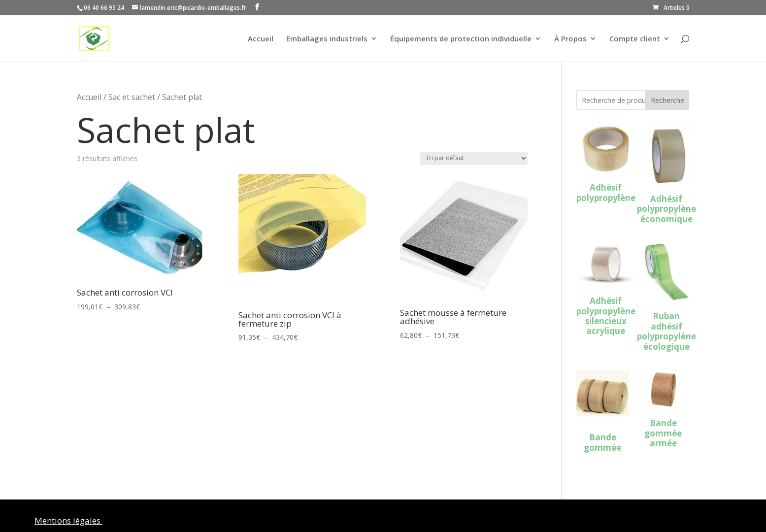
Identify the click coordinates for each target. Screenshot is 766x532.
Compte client (635, 39)
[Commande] (474, 158)
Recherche (667, 100)
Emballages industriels (327, 39)
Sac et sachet (132, 97)
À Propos (570, 39)
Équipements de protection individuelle (461, 39)
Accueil (261, 39)
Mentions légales (68, 520)
